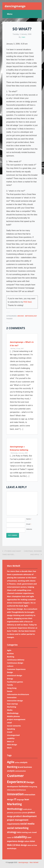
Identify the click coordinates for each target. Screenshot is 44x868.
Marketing (12, 707)
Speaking (11, 729)
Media (10, 710)
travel (10, 732)
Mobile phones (13, 716)
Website (29, 529)
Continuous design (15, 663)
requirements (13, 824)
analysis (24, 762)
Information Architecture (18, 694)
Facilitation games (15, 682)
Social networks (14, 726)
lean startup (12, 704)
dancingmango (15, 6)
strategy (12, 832)
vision (32, 841)
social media (27, 824)
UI (13, 837)
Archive (21, 316)
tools (30, 832)
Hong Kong (12, 688)
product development (25, 816)
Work (9, 748)
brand (21, 767)
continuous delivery (16, 660)
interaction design (15, 701)
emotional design (15, 675)
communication (20, 771)
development (13, 786)
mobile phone (27, 809)
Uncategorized (13, 735)
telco (19, 832)
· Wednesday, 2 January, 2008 (19, 453)
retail (9, 723)
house (10, 691)
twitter (9, 838)
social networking (18, 828)
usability (11, 738)
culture (10, 666)
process (25, 813)
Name (29, 519)
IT (15, 799)
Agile (9, 650)
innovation (12, 697)
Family (10, 685)
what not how (32, 845)
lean (27, 799)
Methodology (31, 316)
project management (16, 719)
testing (25, 832)
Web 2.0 (10, 741)
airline (17, 762)
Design (10, 672)
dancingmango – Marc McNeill (28, 862)
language (20, 800)
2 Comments (16, 328)
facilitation (24, 786)
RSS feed (27, 302)
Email (29, 524)
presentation (18, 813)
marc (23, 37)
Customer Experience (16, 669)
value (27, 841)
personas (10, 813)
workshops (12, 848)
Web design (12, 745)
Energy (10, 679)
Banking (11, 657)
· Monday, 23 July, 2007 (17, 348)
